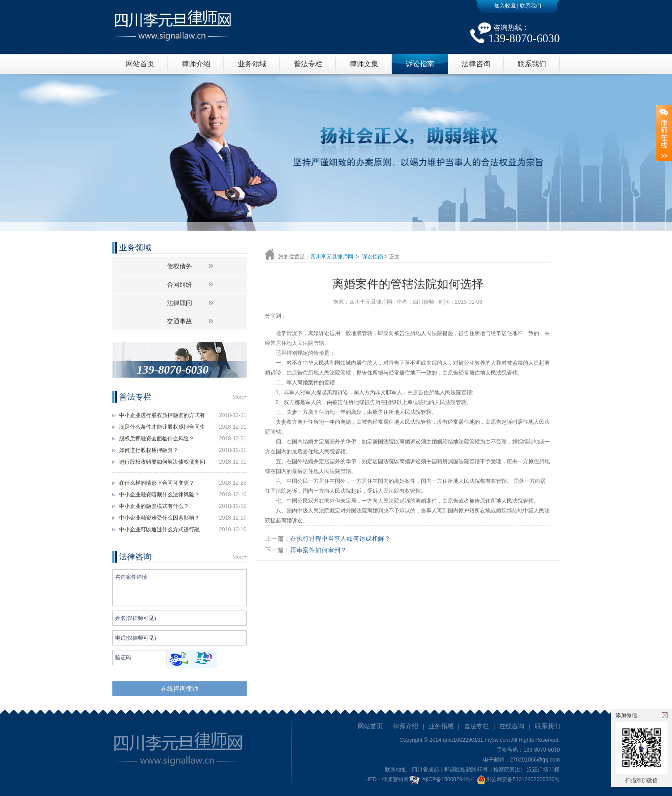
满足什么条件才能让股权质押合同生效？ (162, 428)
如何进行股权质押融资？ (149, 450)
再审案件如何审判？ (318, 550)
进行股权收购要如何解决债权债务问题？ (162, 463)
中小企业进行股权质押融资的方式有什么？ (162, 417)
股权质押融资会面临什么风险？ (157, 439)
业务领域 (252, 64)
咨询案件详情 (180, 588)
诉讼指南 (420, 64)
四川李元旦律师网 (332, 257)
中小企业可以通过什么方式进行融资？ (159, 531)
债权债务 (180, 266)
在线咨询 (512, 726)
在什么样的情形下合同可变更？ (157, 483)
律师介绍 (196, 64)
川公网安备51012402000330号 (518, 779)
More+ (240, 397)
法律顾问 (180, 303)
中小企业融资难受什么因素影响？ (159, 518)
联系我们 (531, 6)
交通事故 (180, 321)
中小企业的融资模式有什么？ (154, 506)
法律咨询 (476, 64)
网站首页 (140, 64)
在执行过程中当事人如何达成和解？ (340, 538)
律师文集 (364, 64)
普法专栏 (308, 64)
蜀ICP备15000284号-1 (449, 779)
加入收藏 (505, 6)
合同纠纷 (180, 284)
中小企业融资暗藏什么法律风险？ (159, 495)
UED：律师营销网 (387, 779)
